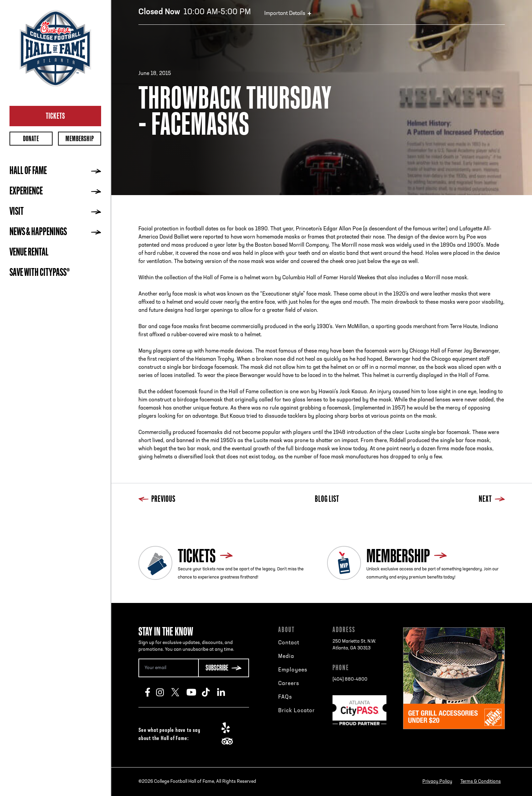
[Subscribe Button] (224, 668)
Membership (80, 139)
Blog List (327, 500)
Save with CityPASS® (40, 273)
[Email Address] (168, 668)
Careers (289, 684)
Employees (293, 670)
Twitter (179, 692)
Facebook (151, 692)
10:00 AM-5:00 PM (195, 12)
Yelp (229, 728)
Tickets (55, 116)
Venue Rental (29, 253)
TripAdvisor (229, 741)
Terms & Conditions (481, 782)
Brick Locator (297, 711)
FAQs (285, 697)
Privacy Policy (437, 782)
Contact (289, 643)
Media (286, 657)
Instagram (164, 692)
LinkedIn (225, 692)
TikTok (210, 692)
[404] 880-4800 (350, 679)
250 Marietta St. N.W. (354, 645)
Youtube (194, 692)
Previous (157, 500)
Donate (31, 139)
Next (492, 500)
